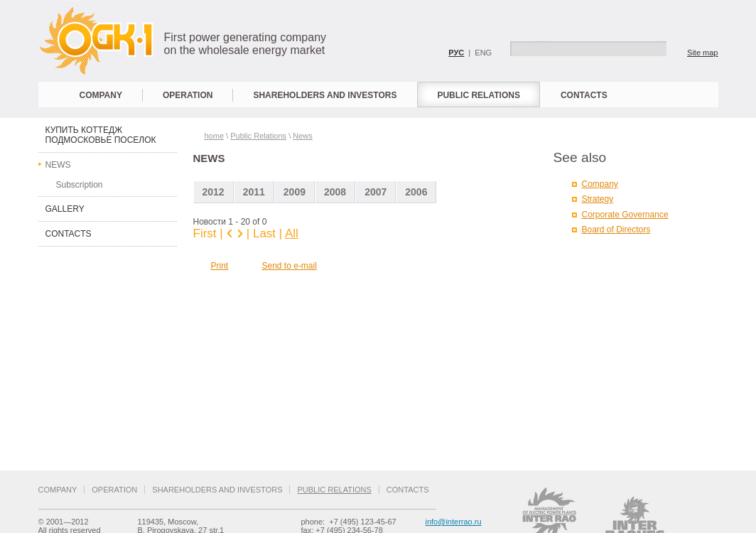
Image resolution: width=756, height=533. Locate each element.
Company (101, 95)
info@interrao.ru (454, 522)
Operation (188, 95)
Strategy (598, 199)
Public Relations (478, 95)
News (58, 165)
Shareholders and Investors (325, 95)
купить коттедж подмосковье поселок (101, 135)
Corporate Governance (625, 215)
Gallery (65, 209)
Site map (702, 53)
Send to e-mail (290, 266)
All (292, 233)
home (215, 136)
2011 (254, 192)
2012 (214, 192)
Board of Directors (616, 230)
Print (220, 266)
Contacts (584, 95)
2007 (376, 192)
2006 (416, 192)
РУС (456, 53)
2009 (295, 192)
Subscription (80, 185)
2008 (335, 192)
